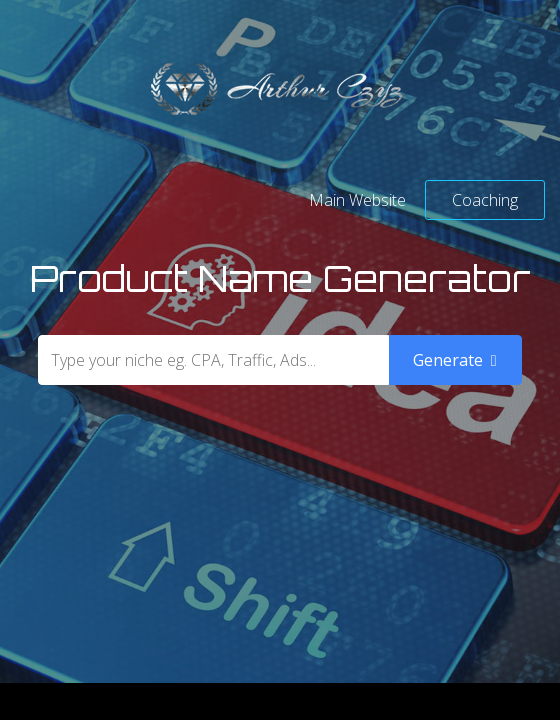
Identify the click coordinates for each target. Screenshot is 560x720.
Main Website (357, 200)
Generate (455, 360)
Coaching (485, 200)
